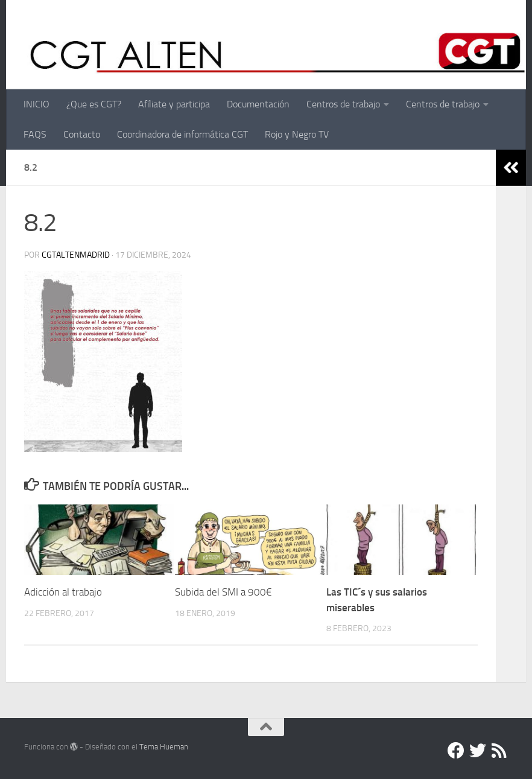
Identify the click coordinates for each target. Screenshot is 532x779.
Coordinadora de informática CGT (182, 134)
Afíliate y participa (174, 104)
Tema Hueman (164, 747)
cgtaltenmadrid (76, 255)
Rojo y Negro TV (297, 134)
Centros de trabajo (343, 104)
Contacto (82, 134)
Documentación (258, 104)
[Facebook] (456, 751)
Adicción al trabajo (63, 592)
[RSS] (499, 751)
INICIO (36, 104)
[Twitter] (478, 751)
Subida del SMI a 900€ (223, 592)
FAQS (35, 134)
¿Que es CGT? (94, 104)
